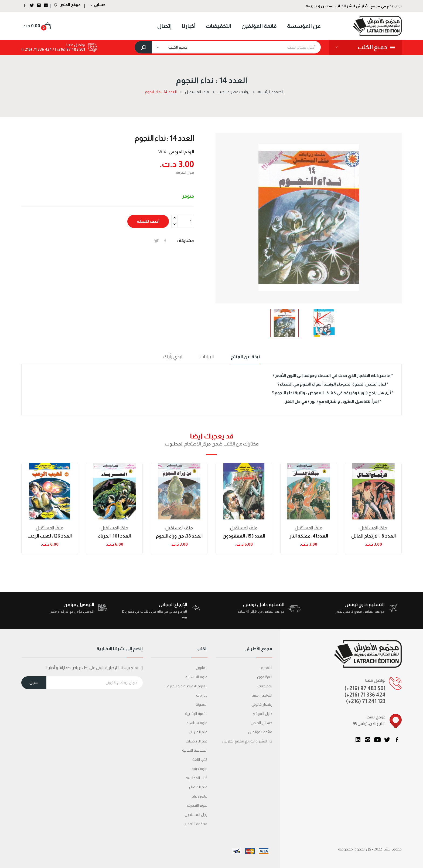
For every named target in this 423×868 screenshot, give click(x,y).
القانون (202, 668)
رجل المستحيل (196, 815)
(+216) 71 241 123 (366, 701)
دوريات (202, 695)
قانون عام (199, 796)
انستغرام (368, 740)
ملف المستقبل (50, 528)
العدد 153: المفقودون (244, 536)
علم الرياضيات (197, 741)
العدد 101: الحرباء (115, 536)
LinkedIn (358, 740)
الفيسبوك (397, 740)
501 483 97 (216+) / (68, 49)
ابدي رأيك (173, 357)
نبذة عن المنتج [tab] (245, 357)
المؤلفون (265, 677)
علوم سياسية (197, 723)
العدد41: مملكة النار (309, 536)
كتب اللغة (200, 759)
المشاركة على (165, 241)
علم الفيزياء (198, 732)
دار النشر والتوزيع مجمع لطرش (247, 741)
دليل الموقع (262, 714)
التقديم (267, 668)
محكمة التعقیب (195, 824)
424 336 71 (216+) (37, 49)
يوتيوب (377, 740)
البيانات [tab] (207, 357)
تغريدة (157, 241)
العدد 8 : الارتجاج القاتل (373, 536)
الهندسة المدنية (195, 750)
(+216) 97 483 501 (365, 688)
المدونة (202, 704)
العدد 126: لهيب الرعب (50, 536)
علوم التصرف (197, 805)
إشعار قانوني (262, 704)
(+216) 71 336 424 (365, 695)
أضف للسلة (148, 221)
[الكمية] (186, 221)
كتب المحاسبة (197, 778)
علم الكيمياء (198, 787)
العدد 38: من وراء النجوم (179, 536)
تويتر (387, 740)
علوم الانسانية (196, 677)
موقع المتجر (67, 5)
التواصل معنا (262, 695)
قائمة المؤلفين (260, 732)
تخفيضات (265, 686)
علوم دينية (199, 769)
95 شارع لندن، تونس (369, 724)
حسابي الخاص (261, 723)
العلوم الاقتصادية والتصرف (187, 686)
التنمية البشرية (196, 714)
